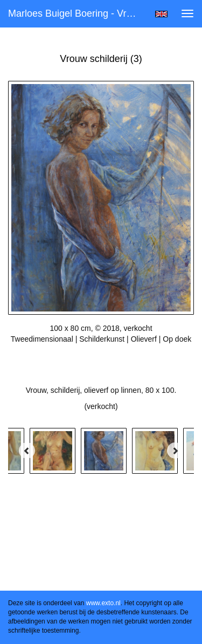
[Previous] (27, 451)
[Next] (175, 451)
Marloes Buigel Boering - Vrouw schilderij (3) (77, 13)
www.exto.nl (103, 603)
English (161, 14)
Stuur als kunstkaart (101, 355)
